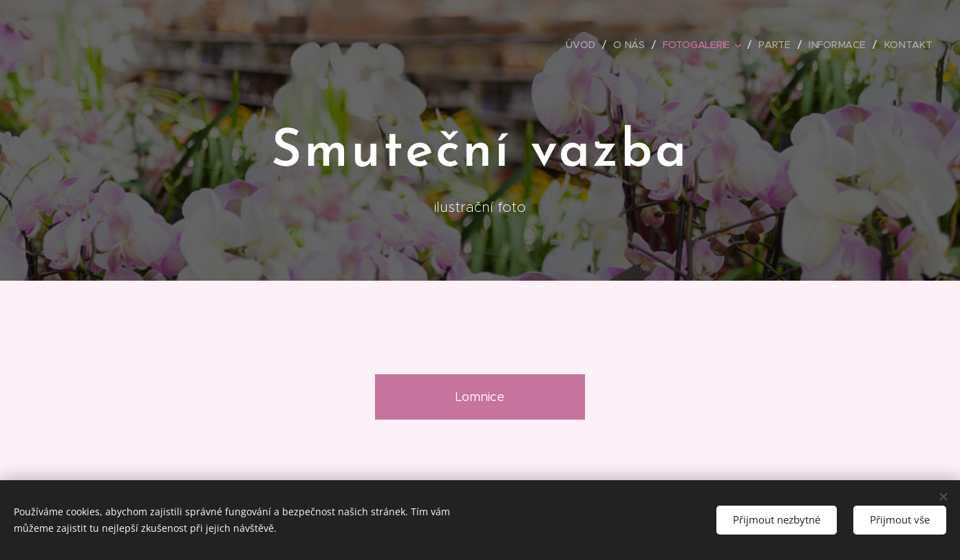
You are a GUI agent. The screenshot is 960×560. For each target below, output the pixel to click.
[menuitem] (586, 45)
